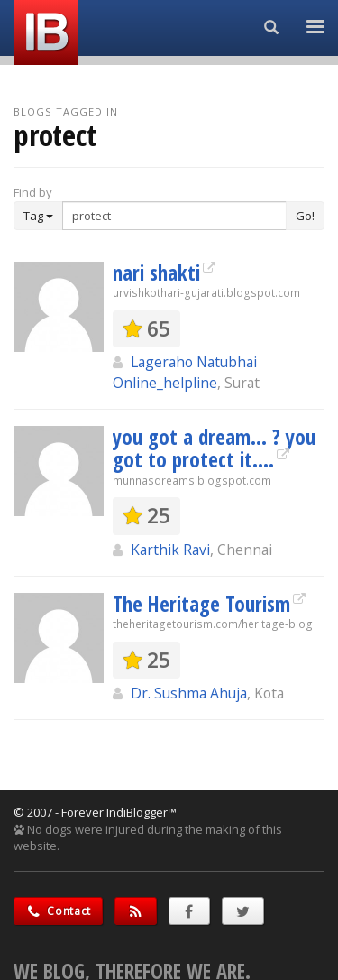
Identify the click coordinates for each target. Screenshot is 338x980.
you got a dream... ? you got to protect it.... (214, 448)
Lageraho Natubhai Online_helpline (185, 372)
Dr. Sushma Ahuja (189, 693)
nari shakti (156, 273)
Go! (305, 216)
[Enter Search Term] (174, 216)
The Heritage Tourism (201, 604)
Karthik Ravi (170, 550)
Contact (58, 911)
